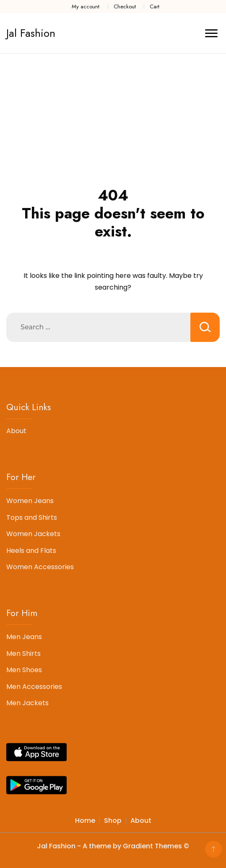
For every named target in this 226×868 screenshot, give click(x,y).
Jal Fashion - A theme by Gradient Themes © (113, 846)
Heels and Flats (31, 551)
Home (85, 820)
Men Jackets (27, 703)
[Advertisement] (113, 116)
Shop (113, 820)
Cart (155, 6)
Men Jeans (24, 637)
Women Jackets (33, 534)
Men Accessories (34, 687)
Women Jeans (30, 501)
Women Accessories (40, 567)
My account (86, 6)
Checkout (125, 6)
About (16, 431)
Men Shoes (24, 670)
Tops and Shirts (32, 517)
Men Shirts (23, 654)
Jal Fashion (31, 33)
